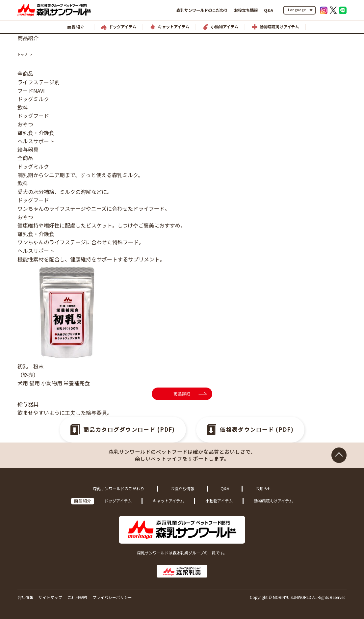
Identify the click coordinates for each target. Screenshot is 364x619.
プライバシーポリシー (112, 597)
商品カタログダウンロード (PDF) (129, 430)
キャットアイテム (168, 501)
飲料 (23, 107)
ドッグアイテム (118, 501)
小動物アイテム (219, 501)
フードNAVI (31, 91)
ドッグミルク (33, 99)
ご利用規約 (77, 597)
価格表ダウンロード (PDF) (257, 430)
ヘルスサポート (36, 141)
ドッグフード (33, 116)
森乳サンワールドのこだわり (202, 10)
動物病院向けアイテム (273, 501)
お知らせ (263, 489)
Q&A (269, 10)
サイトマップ (50, 597)
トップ (22, 54)
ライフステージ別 (39, 82)
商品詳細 (182, 394)
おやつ (25, 124)
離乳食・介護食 (36, 133)
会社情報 (25, 597)
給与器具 (28, 149)
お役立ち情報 (246, 10)
